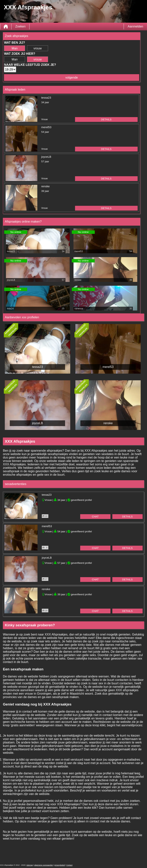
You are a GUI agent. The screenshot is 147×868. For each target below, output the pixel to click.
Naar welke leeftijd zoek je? (30, 65)
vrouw (38, 48)
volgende (72, 78)
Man (15, 48)
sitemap (30, 865)
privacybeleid (60, 865)
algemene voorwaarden (44, 865)
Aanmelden (135, 26)
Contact (69, 865)
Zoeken (20, 26)
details (106, 119)
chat (95, 517)
